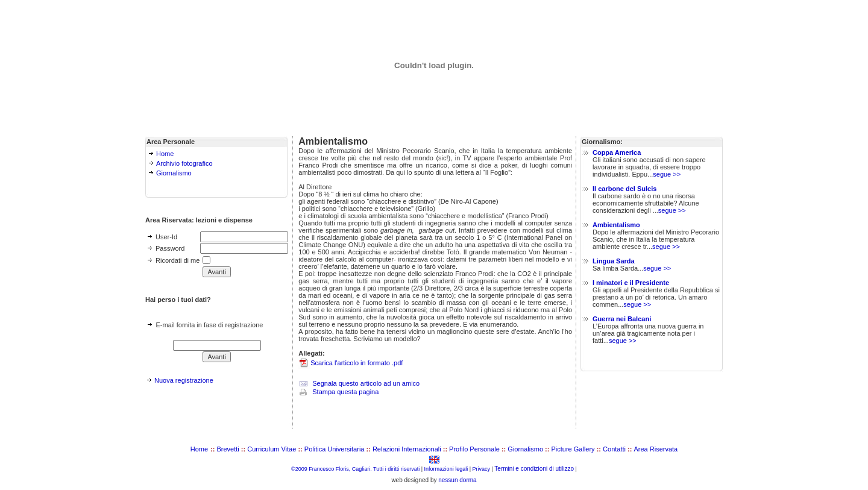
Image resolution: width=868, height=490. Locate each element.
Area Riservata (656, 449)
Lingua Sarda (614, 261)
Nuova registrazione (184, 380)
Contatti (614, 449)
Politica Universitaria (335, 449)
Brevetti (228, 449)
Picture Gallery (573, 449)
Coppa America (617, 152)
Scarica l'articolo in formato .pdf (357, 363)
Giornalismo (174, 173)
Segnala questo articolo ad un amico (366, 383)
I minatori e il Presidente (631, 283)
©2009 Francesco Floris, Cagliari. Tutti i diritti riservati (355, 469)
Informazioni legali (446, 469)
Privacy (482, 469)
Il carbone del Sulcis (624, 189)
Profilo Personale (474, 449)
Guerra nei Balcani (622, 319)
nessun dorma (457, 480)
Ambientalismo (616, 225)
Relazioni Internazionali (407, 449)
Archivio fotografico (184, 163)
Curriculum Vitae (272, 449)
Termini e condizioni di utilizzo (534, 469)
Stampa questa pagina (345, 392)
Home (165, 154)
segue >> (667, 174)
